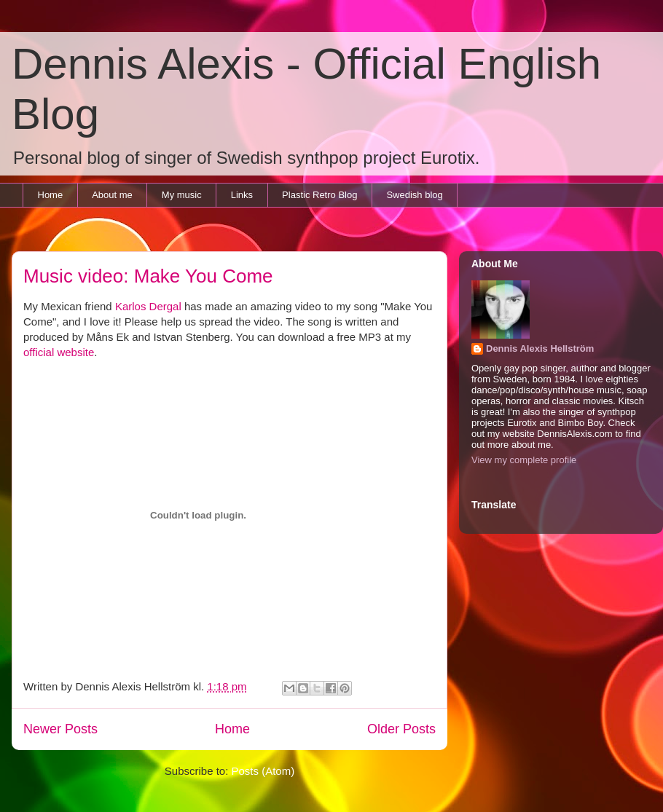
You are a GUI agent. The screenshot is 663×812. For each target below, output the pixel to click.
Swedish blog (414, 195)
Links (242, 195)
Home (51, 195)
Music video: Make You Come (148, 276)
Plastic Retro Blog (319, 195)
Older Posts (401, 729)
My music (182, 195)
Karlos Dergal (148, 306)
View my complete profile (524, 460)
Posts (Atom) (263, 771)
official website (59, 352)
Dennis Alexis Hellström (540, 348)
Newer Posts (60, 729)
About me (112, 195)
